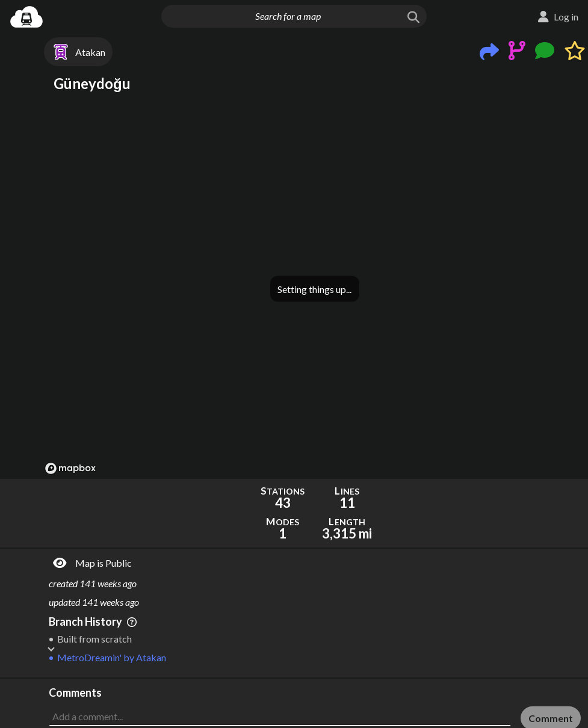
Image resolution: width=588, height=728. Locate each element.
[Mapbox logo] (70, 468)
